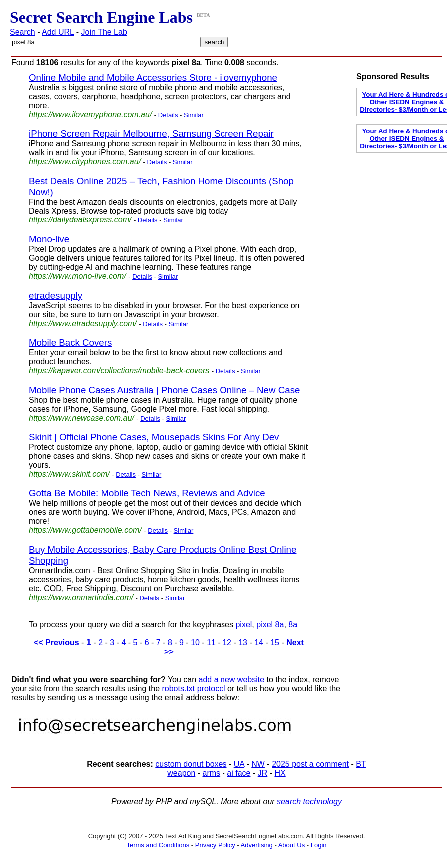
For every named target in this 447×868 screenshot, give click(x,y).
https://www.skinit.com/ (69, 474)
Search (23, 32)
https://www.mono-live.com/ (78, 276)
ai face (239, 773)
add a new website (232, 680)
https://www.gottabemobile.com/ (85, 530)
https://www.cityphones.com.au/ (85, 161)
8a (293, 624)
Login (319, 845)
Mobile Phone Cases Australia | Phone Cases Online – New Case (164, 390)
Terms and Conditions (158, 845)
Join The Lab (104, 32)
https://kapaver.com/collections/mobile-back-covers (119, 370)
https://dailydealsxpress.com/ (80, 220)
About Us (292, 845)
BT (361, 764)
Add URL (58, 32)
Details (168, 115)
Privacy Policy (215, 845)
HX (280, 773)
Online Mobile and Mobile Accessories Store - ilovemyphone (153, 78)
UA (239, 764)
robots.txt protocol (193, 689)
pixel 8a (270, 624)
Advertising (257, 845)
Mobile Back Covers (70, 342)
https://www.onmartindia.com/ (81, 597)
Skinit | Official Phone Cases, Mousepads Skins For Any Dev (154, 437)
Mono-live (49, 239)
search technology (309, 801)
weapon (181, 773)
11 (211, 642)
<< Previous (57, 642)
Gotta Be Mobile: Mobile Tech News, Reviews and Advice (147, 493)
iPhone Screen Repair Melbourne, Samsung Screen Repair (151, 133)
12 (227, 642)
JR (263, 773)
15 (275, 642)
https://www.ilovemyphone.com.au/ (90, 114)
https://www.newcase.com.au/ (82, 418)
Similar (194, 115)
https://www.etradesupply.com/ (83, 324)
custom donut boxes (191, 764)
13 (243, 642)
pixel (244, 624)
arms (212, 773)
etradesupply (56, 296)
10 (195, 642)
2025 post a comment (310, 764)
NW (258, 764)
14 (259, 642)
